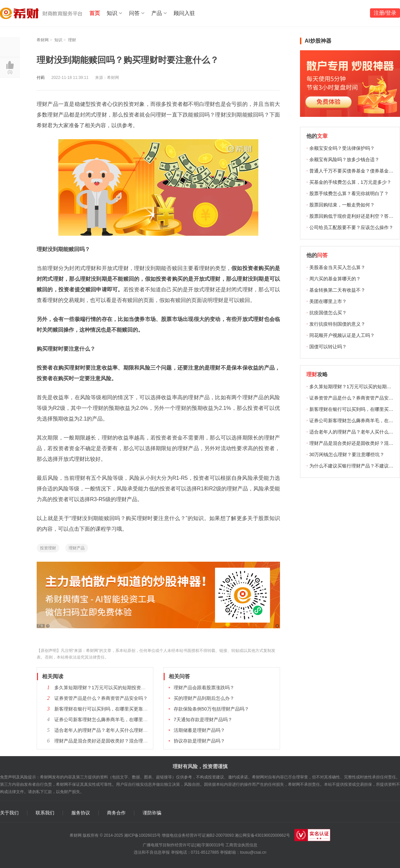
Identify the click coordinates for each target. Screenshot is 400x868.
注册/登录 (385, 13)
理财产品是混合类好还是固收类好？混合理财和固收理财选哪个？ (122, 741)
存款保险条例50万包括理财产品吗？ (211, 709)
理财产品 (77, 548)
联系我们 (45, 813)
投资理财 (48, 548)
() (10, 72)
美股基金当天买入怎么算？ (337, 267)
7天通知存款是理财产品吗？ (203, 720)
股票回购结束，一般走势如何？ (342, 205)
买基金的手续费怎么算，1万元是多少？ (350, 182)
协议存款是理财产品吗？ (199, 741)
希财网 (43, 40)
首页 (95, 13)
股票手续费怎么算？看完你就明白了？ (349, 193)
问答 (134, 13)
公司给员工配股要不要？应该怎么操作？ (351, 227)
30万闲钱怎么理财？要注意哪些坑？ (347, 454)
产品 (157, 13)
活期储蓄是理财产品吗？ (199, 730)
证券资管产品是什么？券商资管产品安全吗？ (101, 698)
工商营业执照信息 (241, 845)
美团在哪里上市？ (328, 301)
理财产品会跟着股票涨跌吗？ (204, 688)
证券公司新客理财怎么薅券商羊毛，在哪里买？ (103, 720)
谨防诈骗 (152, 813)
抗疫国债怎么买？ (328, 313)
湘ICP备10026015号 (142, 835)
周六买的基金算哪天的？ (335, 279)
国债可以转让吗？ (328, 347)
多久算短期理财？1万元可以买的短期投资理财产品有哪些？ (116, 688)
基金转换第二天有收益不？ (337, 290)
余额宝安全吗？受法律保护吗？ (342, 148)
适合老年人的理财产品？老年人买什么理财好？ (103, 730)
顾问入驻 (184, 13)
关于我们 (9, 813)
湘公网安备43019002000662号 (262, 835)
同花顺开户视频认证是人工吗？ (342, 335)
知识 (112, 13)
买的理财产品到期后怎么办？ (204, 698)
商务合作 (116, 813)
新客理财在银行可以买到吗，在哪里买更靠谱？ (103, 709)
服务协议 (81, 813)
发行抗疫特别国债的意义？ (337, 324)
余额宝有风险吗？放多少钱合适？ (344, 159)
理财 (72, 40)
